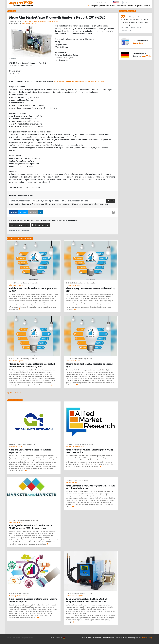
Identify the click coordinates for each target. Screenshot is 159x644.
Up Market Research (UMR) (75, 596)
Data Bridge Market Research (18, 596)
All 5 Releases (14, 393)
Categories (95, 6)
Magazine (138, 6)
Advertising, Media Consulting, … (84, 444)
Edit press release (40, 225)
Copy (111, 201)
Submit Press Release (108, 6)
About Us (147, 6)
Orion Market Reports (29, 24)
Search (145, 2)
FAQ (83, 638)
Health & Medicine (23, 594)
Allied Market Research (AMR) (75, 447)
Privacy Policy (96, 638)
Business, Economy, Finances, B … (27, 283)
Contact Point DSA (121, 638)
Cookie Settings (147, 638)
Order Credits (122, 6)
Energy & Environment (81, 480)
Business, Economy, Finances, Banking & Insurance (42, 21)
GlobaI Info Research (16, 447)
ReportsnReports (72, 483)
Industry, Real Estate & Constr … (84, 594)
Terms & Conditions (108, 638)
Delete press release (20, 225)
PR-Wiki (99, 2)
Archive (131, 6)
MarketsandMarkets (15, 522)
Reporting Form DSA (135, 638)
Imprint (106, 2)
